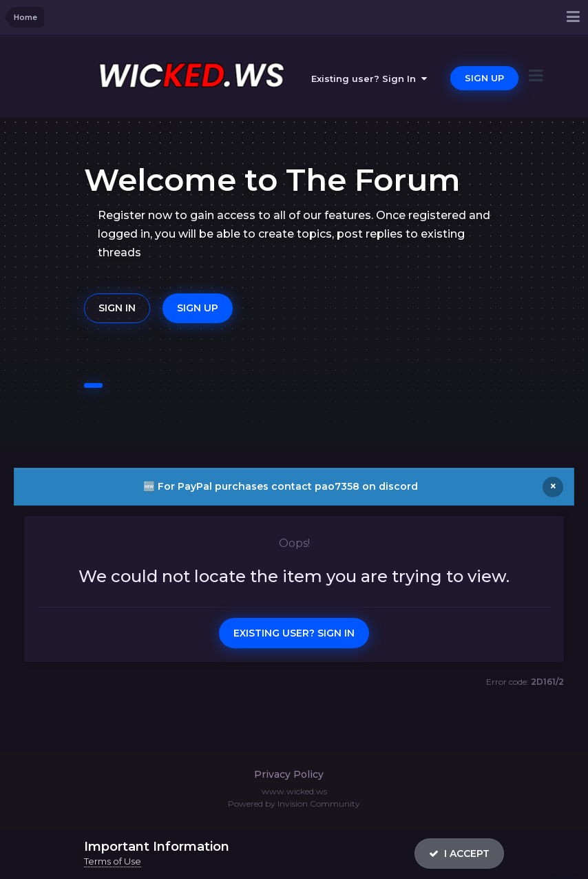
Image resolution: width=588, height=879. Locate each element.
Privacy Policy (289, 774)
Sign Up (484, 78)
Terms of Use (113, 861)
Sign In (117, 308)
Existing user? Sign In (369, 79)
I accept (459, 854)
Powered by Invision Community (294, 804)
